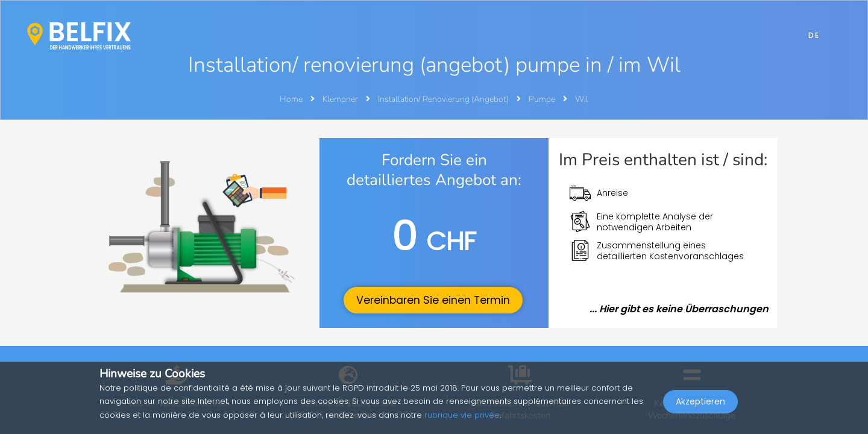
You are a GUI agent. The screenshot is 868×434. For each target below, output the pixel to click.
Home (291, 99)
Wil (582, 99)
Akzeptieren (700, 407)
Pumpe (543, 99)
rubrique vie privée (462, 415)
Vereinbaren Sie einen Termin (433, 300)
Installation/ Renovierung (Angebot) (444, 99)
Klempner (341, 99)
